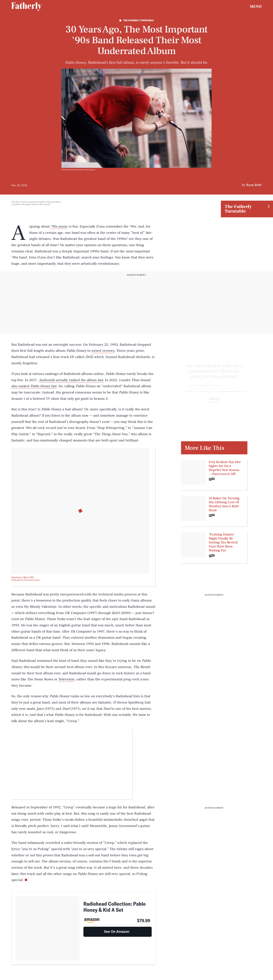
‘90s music (59, 226)
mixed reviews (103, 351)
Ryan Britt (254, 185)
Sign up (214, 403)
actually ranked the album (76, 380)
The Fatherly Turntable (238, 209)
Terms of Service (226, 395)
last (100, 380)
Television (66, 679)
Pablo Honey (40, 386)
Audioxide (47, 380)
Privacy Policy (241, 395)
